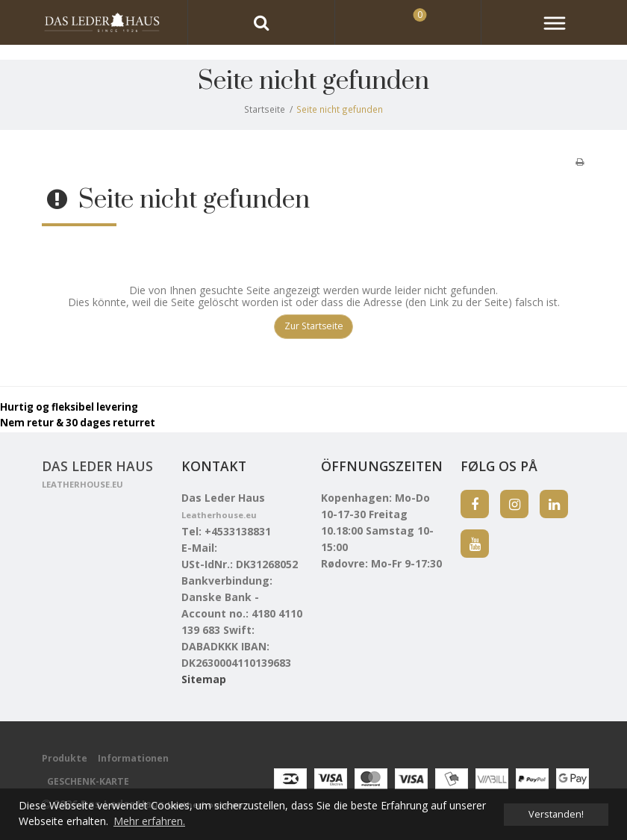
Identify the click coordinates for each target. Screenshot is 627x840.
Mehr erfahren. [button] (149, 821)
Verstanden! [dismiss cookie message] (556, 814)
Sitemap (204, 679)
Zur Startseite (314, 326)
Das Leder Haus (97, 474)
